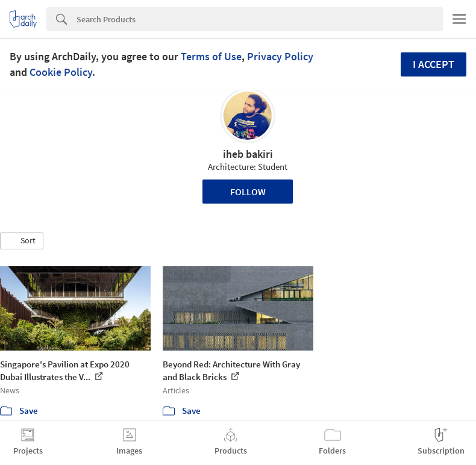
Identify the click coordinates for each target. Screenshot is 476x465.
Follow (248, 192)
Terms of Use (211, 56)
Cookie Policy (61, 72)
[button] (22, 241)
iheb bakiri (248, 154)
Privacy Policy (280, 56)
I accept (434, 64)
